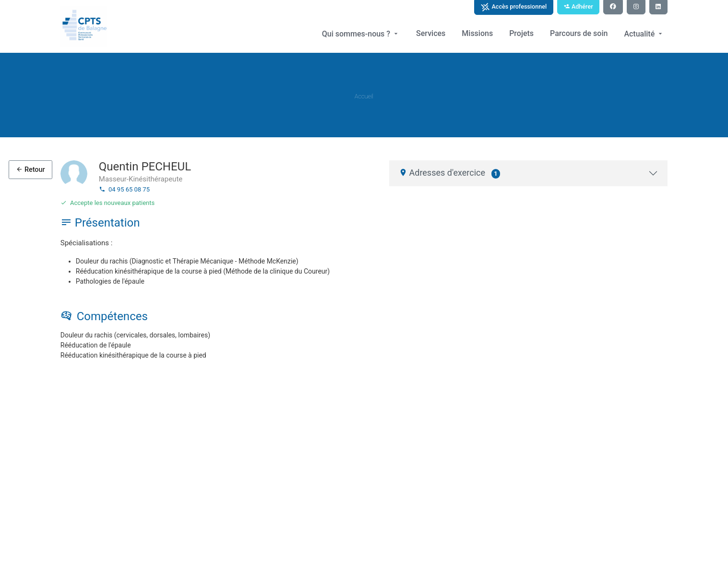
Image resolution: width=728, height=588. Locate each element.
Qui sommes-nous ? (361, 34)
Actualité (644, 34)
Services (431, 33)
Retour (30, 170)
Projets (521, 33)
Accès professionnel (513, 7)
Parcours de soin (579, 33)
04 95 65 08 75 (124, 189)
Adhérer (579, 6)
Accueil (364, 96)
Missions (477, 33)
